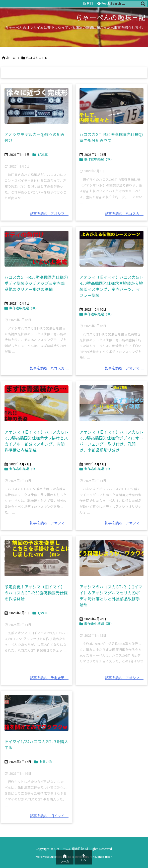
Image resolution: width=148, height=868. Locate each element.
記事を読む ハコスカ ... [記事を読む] (124, 214)
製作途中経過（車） (99, 159)
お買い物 (46, 762)
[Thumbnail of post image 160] (112, 558)
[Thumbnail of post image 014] (36, 713)
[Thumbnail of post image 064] (36, 558)
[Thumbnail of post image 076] (36, 403)
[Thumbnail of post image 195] (112, 403)
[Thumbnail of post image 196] (36, 106)
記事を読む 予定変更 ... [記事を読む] (49, 678)
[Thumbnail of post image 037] (112, 106)
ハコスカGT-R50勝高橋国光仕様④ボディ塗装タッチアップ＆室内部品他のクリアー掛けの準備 (36, 283)
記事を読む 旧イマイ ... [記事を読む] (49, 816)
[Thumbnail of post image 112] (112, 249)
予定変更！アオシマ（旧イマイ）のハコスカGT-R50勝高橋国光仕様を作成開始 (36, 593)
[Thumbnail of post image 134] (36, 249)
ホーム (11, 58)
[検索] (143, 4)
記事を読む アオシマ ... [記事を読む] (49, 214)
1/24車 (43, 155)
